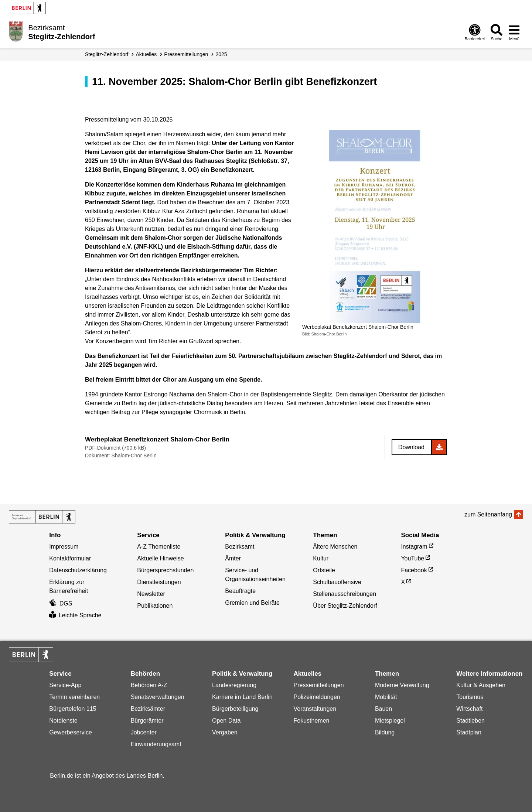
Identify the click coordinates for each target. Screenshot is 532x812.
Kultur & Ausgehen (481, 685)
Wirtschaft (469, 709)
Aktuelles (146, 54)
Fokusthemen (311, 721)
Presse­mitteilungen (186, 54)
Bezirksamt (240, 547)
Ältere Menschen (335, 547)
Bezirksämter (148, 709)
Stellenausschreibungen (345, 594)
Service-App (65, 685)
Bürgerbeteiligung (235, 709)
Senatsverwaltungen (158, 697)
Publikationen (155, 606)
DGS (61, 603)
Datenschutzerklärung (78, 570)
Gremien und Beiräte (252, 603)
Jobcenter (144, 732)
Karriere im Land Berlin (242, 697)
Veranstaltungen (315, 709)
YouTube (412, 558)
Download (411, 447)
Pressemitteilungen (318, 685)
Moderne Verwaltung (402, 685)
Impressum (64, 547)
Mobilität (386, 697)
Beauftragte (240, 591)
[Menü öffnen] (514, 32)
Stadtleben (470, 721)
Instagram (414, 547)
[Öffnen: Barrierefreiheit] (475, 32)
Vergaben (225, 732)
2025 (221, 54)
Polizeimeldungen (317, 697)
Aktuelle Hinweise (160, 558)
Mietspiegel (390, 721)
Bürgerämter (147, 721)
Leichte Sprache (75, 615)
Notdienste (63, 721)
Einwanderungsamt (156, 744)
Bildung (385, 732)
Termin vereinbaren (74, 697)
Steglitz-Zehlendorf (107, 54)
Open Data (226, 721)
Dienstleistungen (159, 582)
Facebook (414, 570)
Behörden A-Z (149, 685)
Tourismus (470, 697)
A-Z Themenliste (159, 547)
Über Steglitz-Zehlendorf (345, 606)
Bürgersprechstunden (165, 570)
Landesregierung (234, 685)
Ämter (233, 558)
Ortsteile (324, 570)
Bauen (383, 709)
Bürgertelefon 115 (73, 709)
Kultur (321, 558)
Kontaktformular (70, 558)
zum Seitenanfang (488, 514)
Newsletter (151, 594)
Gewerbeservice (71, 732)
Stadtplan (469, 732)
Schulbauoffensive (337, 582)
